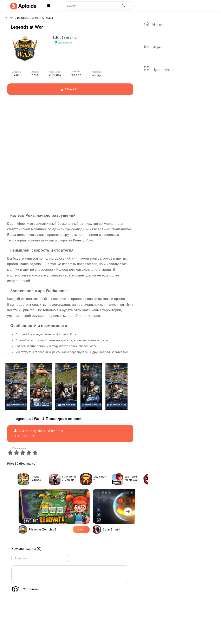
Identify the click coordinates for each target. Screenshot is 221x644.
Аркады (97, 75)
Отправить (31, 589)
